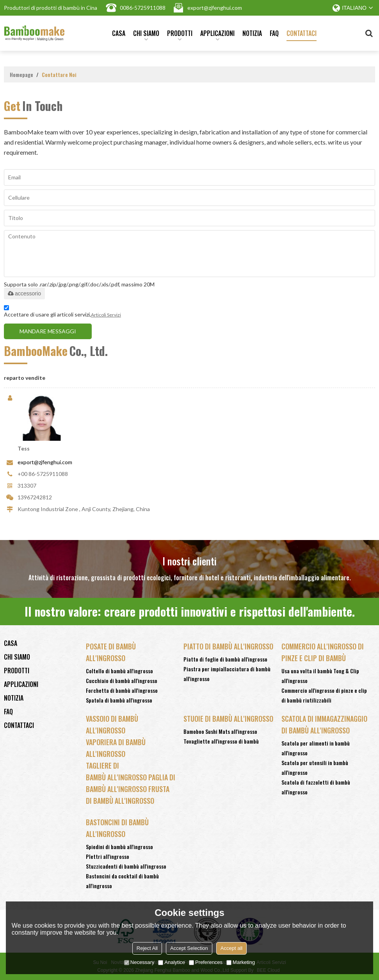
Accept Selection (189, 948)
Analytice (172, 962)
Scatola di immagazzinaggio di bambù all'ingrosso (324, 724)
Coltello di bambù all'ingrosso (119, 671)
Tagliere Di (102, 765)
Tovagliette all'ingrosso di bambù (221, 741)
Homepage (21, 74)
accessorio (24, 293)
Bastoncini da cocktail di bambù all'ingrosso (122, 881)
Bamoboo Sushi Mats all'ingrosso (220, 731)
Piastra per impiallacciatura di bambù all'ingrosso (227, 674)
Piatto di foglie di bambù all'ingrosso (225, 659)
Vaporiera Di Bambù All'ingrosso (116, 748)
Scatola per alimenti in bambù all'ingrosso (316, 748)
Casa (119, 33)
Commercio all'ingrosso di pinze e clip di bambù (323, 652)
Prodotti (180, 35)
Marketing (241, 962)
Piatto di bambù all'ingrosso (228, 646)
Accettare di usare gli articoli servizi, (62, 312)
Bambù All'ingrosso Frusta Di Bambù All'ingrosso (128, 795)
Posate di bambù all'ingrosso (111, 652)
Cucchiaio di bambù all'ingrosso (122, 680)
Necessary (139, 962)
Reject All (147, 948)
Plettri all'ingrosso (108, 856)
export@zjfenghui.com (45, 462)
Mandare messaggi (48, 331)
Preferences (206, 962)
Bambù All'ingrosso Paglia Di (131, 777)
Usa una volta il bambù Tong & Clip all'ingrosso (320, 676)
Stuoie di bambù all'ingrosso (228, 719)
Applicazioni (217, 35)
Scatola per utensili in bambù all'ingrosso (315, 767)
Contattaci (302, 33)
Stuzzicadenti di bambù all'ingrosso (126, 866)
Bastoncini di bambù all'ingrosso (117, 828)
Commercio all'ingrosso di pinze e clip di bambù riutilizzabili (324, 695)
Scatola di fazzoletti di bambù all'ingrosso (316, 787)
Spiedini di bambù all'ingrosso (119, 847)
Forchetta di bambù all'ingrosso (122, 690)
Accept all (231, 948)
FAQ (274, 33)
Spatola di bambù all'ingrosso (119, 700)
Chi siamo (146, 35)
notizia (252, 33)
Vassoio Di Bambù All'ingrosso (112, 724)
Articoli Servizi (106, 314)
